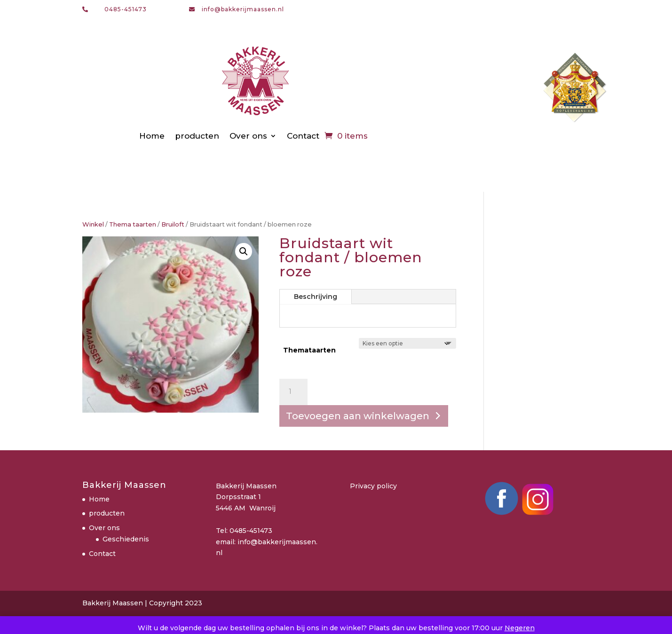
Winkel (93, 224)
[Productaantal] (293, 392)
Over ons (248, 136)
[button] (244, 251)
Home (152, 136)
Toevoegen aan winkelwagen (358, 416)
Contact (303, 136)
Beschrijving (316, 297)
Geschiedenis (126, 539)
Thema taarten (133, 224)
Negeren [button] (520, 628)
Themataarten (309, 350)
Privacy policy (373, 486)
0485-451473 (126, 9)
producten (197, 136)
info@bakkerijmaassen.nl (243, 9)
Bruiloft (173, 224)
